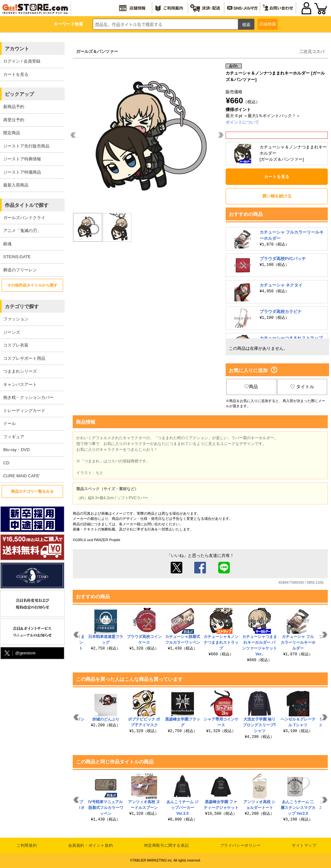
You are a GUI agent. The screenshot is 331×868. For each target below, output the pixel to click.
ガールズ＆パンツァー (97, 51)
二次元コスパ (312, 51)
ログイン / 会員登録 (22, 61)
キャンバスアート (20, 384)
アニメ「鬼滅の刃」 (22, 231)
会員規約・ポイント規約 (91, 845)
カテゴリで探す (22, 306)
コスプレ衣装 (16, 345)
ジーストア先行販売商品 (26, 146)
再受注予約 (14, 120)
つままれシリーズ (20, 371)
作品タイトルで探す (27, 205)
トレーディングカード (24, 411)
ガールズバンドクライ (24, 218)
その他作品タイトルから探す (32, 285)
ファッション (16, 319)
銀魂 (7, 244)
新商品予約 (14, 107)
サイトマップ (304, 845)
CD (6, 463)
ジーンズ (12, 332)
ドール (10, 424)
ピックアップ (19, 94)
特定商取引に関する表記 (167, 845)
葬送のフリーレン (20, 270)
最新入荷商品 (16, 185)
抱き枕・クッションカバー (28, 397)
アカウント (17, 49)
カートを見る (16, 74)
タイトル (302, 387)
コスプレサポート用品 (24, 358)
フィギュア (14, 437)
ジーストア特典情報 (22, 159)
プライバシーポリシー (240, 845)
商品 (251, 387)
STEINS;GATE (17, 257)
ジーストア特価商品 (22, 172)
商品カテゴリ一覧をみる (32, 491)
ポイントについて (242, 122)
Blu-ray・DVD (16, 450)
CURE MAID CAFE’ (22, 476)
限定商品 (12, 133)
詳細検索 (268, 24)
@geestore (19, 653)
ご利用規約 (27, 845)
